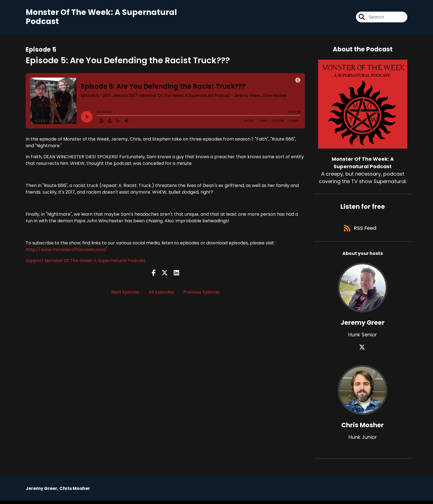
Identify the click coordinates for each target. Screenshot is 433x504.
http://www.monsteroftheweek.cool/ (66, 251)
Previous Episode (201, 293)
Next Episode (125, 293)
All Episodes (161, 293)
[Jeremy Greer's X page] (363, 351)
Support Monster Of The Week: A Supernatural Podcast (86, 262)
